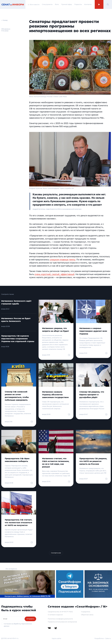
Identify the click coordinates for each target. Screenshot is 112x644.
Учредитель (86, 612)
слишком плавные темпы (63, 260)
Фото (57, 4)
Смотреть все (56, 553)
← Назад (4, 20)
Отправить (30, 619)
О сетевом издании (55, 615)
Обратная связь (87, 615)
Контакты (88, 4)
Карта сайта (56, 638)
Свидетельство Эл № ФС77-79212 (60, 612)
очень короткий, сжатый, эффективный (54, 274)
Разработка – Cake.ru (103, 638)
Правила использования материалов (62, 622)
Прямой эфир (67, 4)
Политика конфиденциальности (60, 619)
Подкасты (78, 4)
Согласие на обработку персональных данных (18, 625)
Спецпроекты (47, 4)
